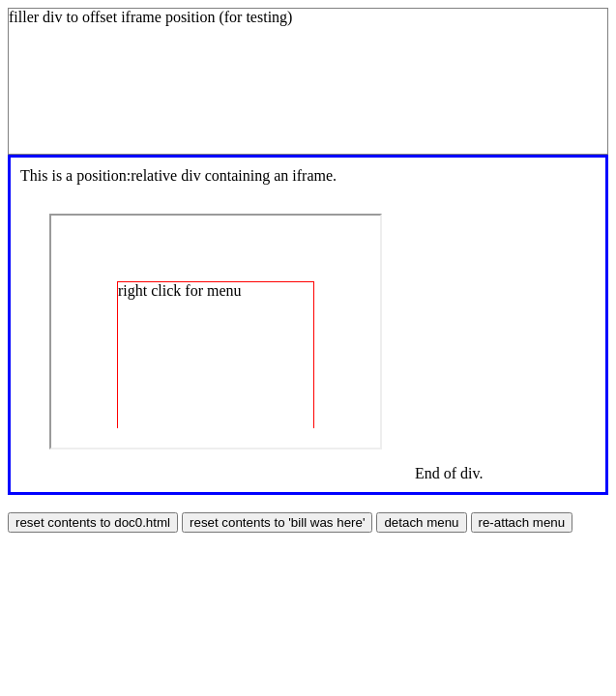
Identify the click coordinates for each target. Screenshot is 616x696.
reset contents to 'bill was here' (277, 522)
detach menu (421, 522)
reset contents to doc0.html (93, 522)
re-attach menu (522, 522)
